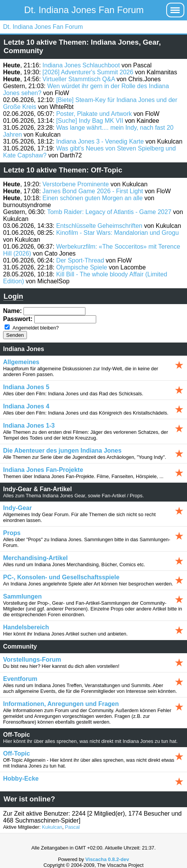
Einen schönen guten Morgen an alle (93, 198)
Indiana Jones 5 (26, 387)
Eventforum (20, 679)
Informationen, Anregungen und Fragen (61, 704)
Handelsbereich (26, 627)
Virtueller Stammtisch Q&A (78, 79)
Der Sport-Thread (80, 260)
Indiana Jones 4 (26, 406)
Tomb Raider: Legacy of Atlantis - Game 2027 (109, 212)
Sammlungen (22, 596)
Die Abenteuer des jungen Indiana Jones (62, 451)
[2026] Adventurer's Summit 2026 (88, 72)
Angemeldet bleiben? (35, 328)
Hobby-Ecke (21, 779)
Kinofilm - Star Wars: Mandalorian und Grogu (118, 233)
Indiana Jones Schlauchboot (81, 65)
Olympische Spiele (82, 267)
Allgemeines (21, 362)
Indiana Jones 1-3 (29, 426)
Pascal (72, 827)
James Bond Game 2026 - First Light (93, 191)
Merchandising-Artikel (35, 558)
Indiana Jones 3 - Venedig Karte (100, 141)
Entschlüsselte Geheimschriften (99, 226)
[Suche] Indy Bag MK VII (90, 121)
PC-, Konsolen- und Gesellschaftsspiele (61, 577)
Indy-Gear (18, 508)
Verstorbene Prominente (76, 184)
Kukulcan (52, 827)
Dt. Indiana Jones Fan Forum (84, 10)
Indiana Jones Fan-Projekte (43, 470)
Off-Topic (17, 753)
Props (12, 533)
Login (13, 296)
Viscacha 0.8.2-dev (107, 859)
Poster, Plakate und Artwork (94, 114)
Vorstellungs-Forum (32, 660)
